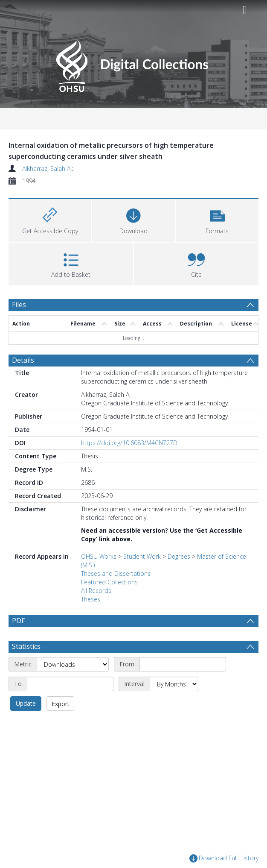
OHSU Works (99, 556)
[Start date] (183, 685)
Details (23, 360)
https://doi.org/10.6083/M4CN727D (129, 443)
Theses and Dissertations (116, 573)
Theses (91, 599)
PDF (18, 621)
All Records (96, 591)
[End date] (70, 704)
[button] (217, 219)
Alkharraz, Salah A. (47, 169)
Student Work (142, 556)
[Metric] (73, 685)
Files (19, 305)
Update (26, 724)
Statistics (26, 667)
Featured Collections (109, 582)
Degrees (179, 556)
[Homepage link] (133, 63)
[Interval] (174, 704)
